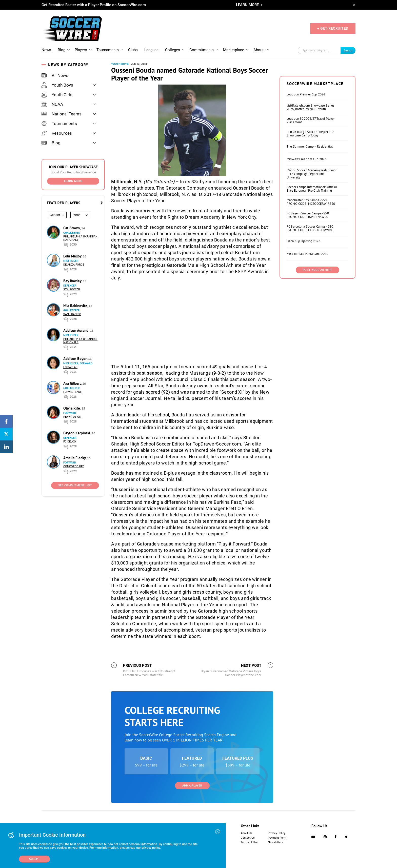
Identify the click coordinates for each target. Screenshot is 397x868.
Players (81, 50)
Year (76, 215)
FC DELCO (70, 442)
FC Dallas (70, 367)
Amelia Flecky (75, 458)
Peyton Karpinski (77, 433)
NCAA (52, 104)
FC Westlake (72, 392)
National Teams (62, 114)
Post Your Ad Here (318, 270)
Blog (62, 50)
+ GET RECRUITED (333, 28)
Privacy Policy (277, 833)
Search (348, 50)
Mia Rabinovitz (76, 306)
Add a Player (192, 786)
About (259, 50)
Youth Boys (57, 85)
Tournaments (108, 50)
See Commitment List (75, 485)
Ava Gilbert (73, 383)
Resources (57, 133)
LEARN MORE (247, 5)
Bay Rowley (73, 281)
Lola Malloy (73, 256)
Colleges (173, 50)
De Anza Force (74, 265)
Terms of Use (249, 842)
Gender (55, 215)
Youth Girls (57, 95)
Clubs (133, 50)
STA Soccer (72, 289)
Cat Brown (72, 228)
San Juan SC (72, 314)
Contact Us (248, 838)
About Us (246, 833)
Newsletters (276, 842)
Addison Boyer (75, 359)
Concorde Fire (74, 466)
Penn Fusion (72, 417)
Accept (34, 859)
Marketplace (234, 50)
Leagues (151, 50)
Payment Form (277, 838)
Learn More (73, 181)
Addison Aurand (76, 330)
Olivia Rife (72, 408)
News (46, 50)
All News (55, 75)
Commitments (202, 50)
